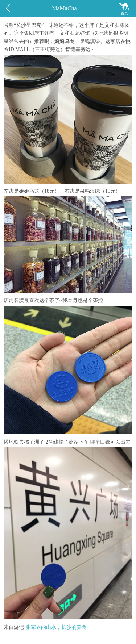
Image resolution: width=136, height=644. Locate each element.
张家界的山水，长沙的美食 (56, 627)
